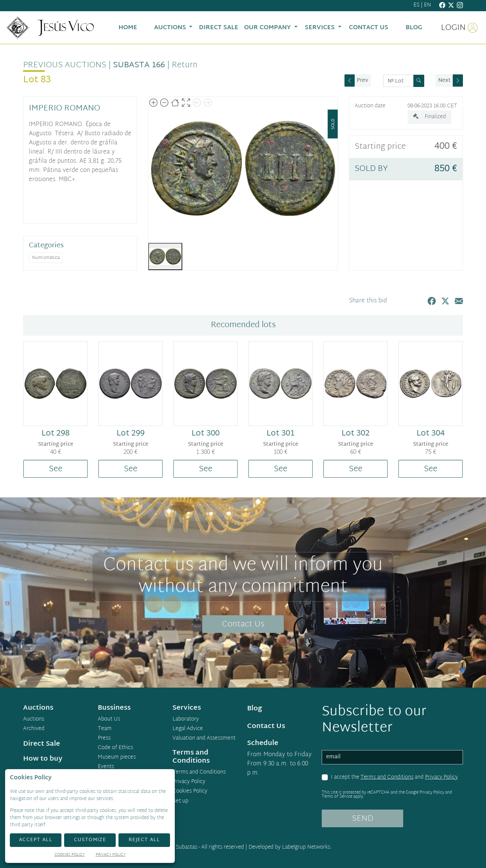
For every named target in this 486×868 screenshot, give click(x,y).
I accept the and (394, 778)
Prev (362, 81)
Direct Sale (42, 744)
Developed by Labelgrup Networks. (290, 847)
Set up (181, 801)
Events (106, 767)
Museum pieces (117, 758)
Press (104, 739)
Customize (90, 840)
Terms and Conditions (387, 777)
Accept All (36, 840)
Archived (34, 729)
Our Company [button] (268, 28)
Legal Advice (188, 729)
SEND (363, 819)
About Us (109, 720)
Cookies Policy (190, 792)
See (56, 469)
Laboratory (186, 720)
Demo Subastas (179, 847)
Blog (255, 709)
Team (105, 729)
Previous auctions (65, 65)
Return (185, 65)
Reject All (144, 840)
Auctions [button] (171, 28)
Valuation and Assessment (204, 739)
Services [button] (321, 28)
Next (444, 81)
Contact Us (243, 624)
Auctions (34, 720)
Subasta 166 (139, 65)
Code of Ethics (115, 748)
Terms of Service (337, 797)
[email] (392, 757)
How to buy (43, 759)
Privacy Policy (441, 777)
